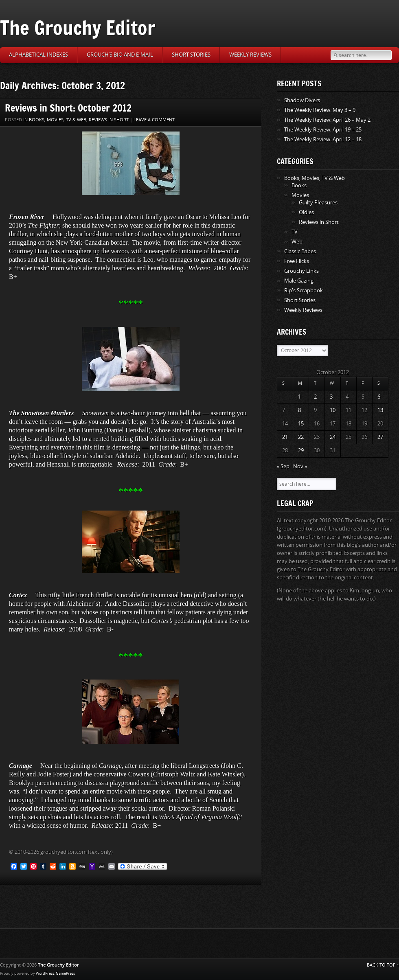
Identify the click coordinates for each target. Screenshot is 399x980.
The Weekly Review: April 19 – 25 (323, 130)
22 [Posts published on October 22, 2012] (301, 437)
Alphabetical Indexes (38, 55)
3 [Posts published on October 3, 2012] (331, 397)
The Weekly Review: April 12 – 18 (323, 139)
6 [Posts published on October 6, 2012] (379, 397)
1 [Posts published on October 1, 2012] (299, 397)
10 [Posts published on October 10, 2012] (333, 410)
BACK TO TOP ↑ (383, 965)
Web (297, 242)
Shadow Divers (302, 100)
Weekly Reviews (250, 55)
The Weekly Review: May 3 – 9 (320, 110)
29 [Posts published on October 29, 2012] (301, 451)
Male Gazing (299, 281)
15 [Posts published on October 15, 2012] (301, 424)
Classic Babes (300, 251)
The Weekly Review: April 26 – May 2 (327, 120)
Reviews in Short (109, 120)
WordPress (45, 973)
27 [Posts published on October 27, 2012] (380, 437)
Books (299, 185)
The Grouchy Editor (78, 27)
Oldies (306, 212)
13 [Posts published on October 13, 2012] (380, 410)
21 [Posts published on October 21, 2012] (285, 437)
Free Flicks (297, 261)
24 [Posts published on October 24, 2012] (333, 437)
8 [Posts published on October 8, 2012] (299, 410)
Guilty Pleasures (318, 203)
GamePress (65, 973)
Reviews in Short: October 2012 (68, 108)
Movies (300, 195)
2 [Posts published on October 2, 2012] (315, 397)
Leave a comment (154, 120)
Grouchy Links (301, 271)
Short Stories (191, 55)
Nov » (300, 466)
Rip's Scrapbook (304, 290)
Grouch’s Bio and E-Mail (120, 55)
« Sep (283, 466)
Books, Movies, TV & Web (58, 120)
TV (295, 232)
